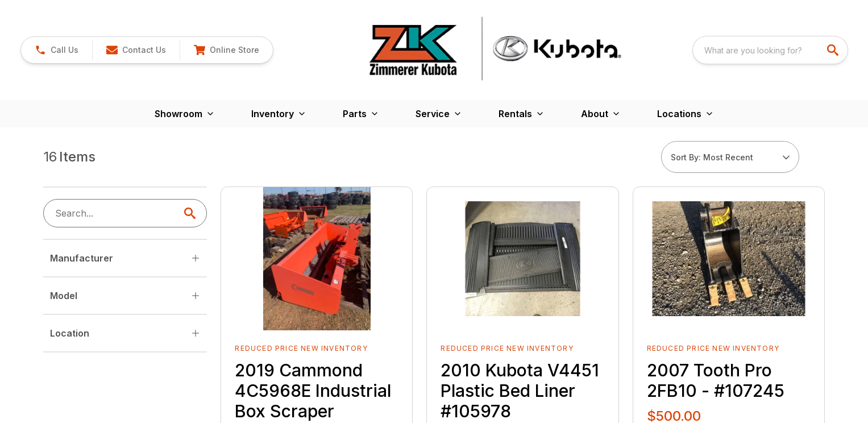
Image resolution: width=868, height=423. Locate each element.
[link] (57, 50)
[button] (136, 50)
